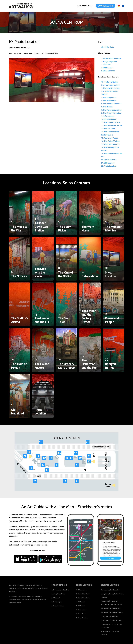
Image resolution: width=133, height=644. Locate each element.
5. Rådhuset (80, 606)
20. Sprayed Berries (109, 160)
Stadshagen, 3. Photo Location (112, 620)
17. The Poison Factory (110, 144)
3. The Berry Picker (109, 97)
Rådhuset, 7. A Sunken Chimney (112, 612)
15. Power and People (110, 138)
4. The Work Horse (109, 101)
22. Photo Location (109, 166)
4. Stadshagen (107, 68)
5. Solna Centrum (108, 71)
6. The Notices (107, 107)
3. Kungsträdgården (83, 598)
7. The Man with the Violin (111, 110)
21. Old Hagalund (108, 163)
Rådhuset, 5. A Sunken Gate (111, 608)
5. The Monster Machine (111, 104)
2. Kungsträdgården (109, 61)
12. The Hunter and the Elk (112, 126)
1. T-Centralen (81, 590)
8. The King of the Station (111, 113)
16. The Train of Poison (110, 141)
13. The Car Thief (108, 129)
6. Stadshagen (81, 610)
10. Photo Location (109, 119)
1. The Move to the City (110, 88)
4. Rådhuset (80, 602)
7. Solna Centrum (82, 614)
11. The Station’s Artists (111, 122)
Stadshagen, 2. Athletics (110, 616)
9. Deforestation (108, 116)
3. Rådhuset (106, 65)
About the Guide (108, 47)
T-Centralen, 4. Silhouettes (110, 590)
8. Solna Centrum (82, 618)
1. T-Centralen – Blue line (111, 58)
